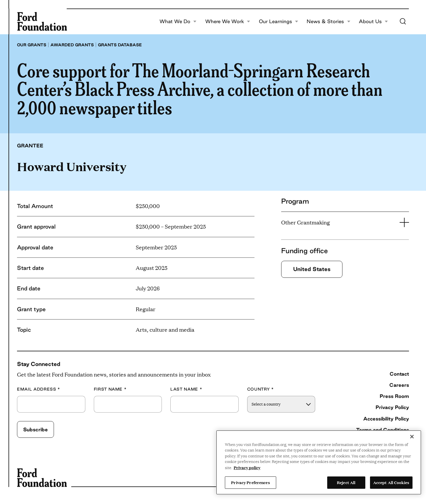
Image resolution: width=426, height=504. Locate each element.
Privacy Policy (392, 407)
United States (312, 269)
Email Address (39, 389)
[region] (319, 462)
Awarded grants (72, 45)
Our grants (32, 45)
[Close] (412, 437)
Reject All (346, 482)
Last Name (186, 389)
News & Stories (329, 21)
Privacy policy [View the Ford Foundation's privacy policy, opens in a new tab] (247, 467)
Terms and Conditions (383, 430)
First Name (110, 389)
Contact (399, 374)
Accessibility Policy (386, 419)
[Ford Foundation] (42, 21)
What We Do (178, 21)
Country (260, 389)
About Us (374, 21)
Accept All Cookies (391, 482)
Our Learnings (279, 21)
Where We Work (228, 21)
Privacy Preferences (250, 482)
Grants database (120, 45)
